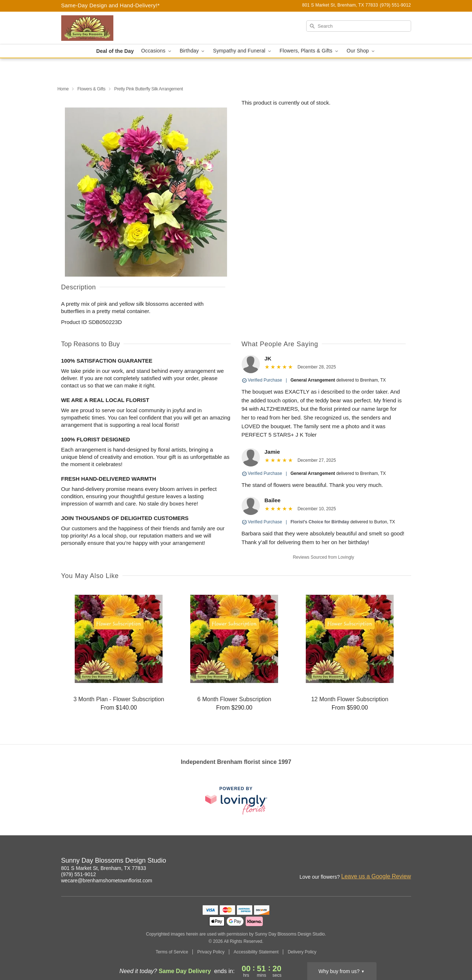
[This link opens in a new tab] (236, 801)
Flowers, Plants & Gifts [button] (309, 51)
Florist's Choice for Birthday (320, 522)
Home (63, 89)
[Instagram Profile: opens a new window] (374, 862)
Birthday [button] (193, 51)
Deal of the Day (115, 51)
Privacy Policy (211, 952)
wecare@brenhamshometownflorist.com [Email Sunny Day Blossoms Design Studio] (107, 881)
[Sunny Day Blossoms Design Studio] (114, 28)
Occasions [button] (157, 51)
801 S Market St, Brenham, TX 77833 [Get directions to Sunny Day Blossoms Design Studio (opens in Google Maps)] (104, 868)
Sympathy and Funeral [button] (243, 51)
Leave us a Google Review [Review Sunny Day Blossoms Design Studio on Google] (376, 876)
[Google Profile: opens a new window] (406, 862)
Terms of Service (172, 952)
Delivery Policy (302, 952)
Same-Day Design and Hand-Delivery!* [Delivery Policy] (111, 5)
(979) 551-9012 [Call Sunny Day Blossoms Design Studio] (79, 874)
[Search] (359, 26)
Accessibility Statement (256, 952)
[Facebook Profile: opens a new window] (390, 862)
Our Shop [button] (361, 51)
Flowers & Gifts (91, 89)
